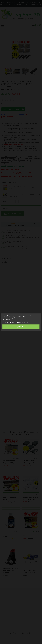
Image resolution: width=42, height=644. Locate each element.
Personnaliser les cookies (20, 322)
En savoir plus (7, 322)
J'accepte (21, 327)
